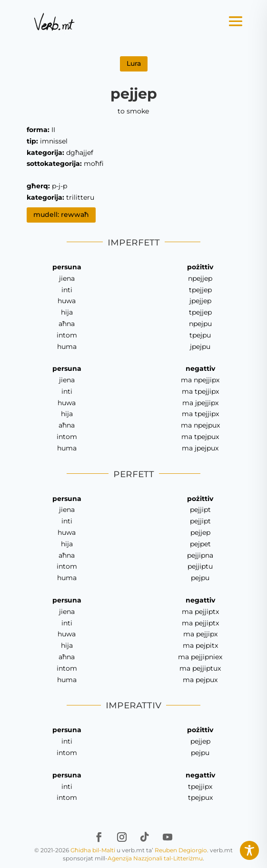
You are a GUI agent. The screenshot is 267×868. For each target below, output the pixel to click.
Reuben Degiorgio (181, 850)
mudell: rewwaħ (61, 214)
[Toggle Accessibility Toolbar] (249, 850)
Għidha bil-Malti (93, 850)
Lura (134, 63)
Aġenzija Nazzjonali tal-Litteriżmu (155, 858)
